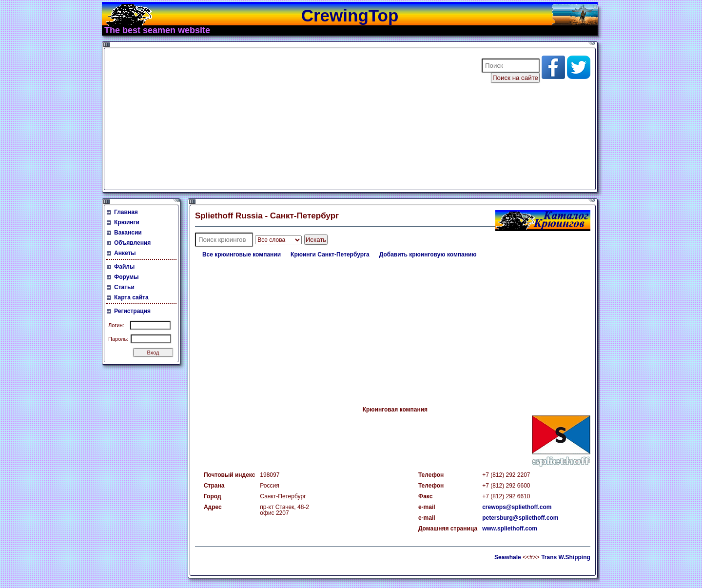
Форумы (126, 277)
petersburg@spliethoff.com (520, 518)
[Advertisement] (287, 119)
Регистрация (132, 311)
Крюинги (127, 222)
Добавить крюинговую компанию (428, 255)
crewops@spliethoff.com (517, 507)
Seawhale (508, 557)
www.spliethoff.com (510, 529)
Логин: (116, 325)
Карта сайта (131, 297)
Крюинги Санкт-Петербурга (330, 255)
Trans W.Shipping (566, 557)
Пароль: (118, 339)
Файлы (124, 267)
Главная (126, 212)
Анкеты (125, 253)
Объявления (132, 243)
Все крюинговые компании (242, 255)
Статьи (124, 287)
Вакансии (128, 233)
